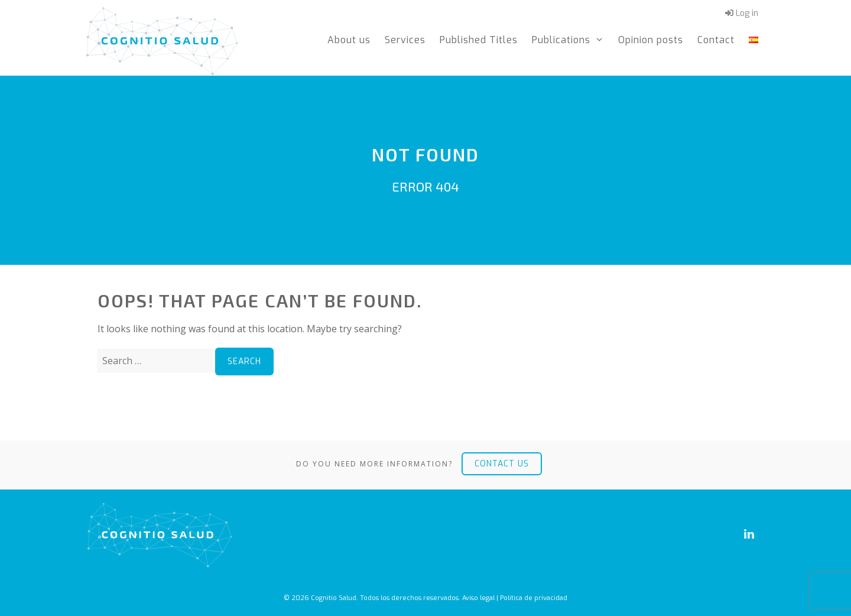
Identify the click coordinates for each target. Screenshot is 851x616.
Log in (742, 13)
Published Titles (479, 40)
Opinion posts (651, 40)
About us (349, 40)
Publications (571, 40)
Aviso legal (478, 598)
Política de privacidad (534, 598)
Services (405, 40)
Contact (716, 40)
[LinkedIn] (749, 534)
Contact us (502, 464)
